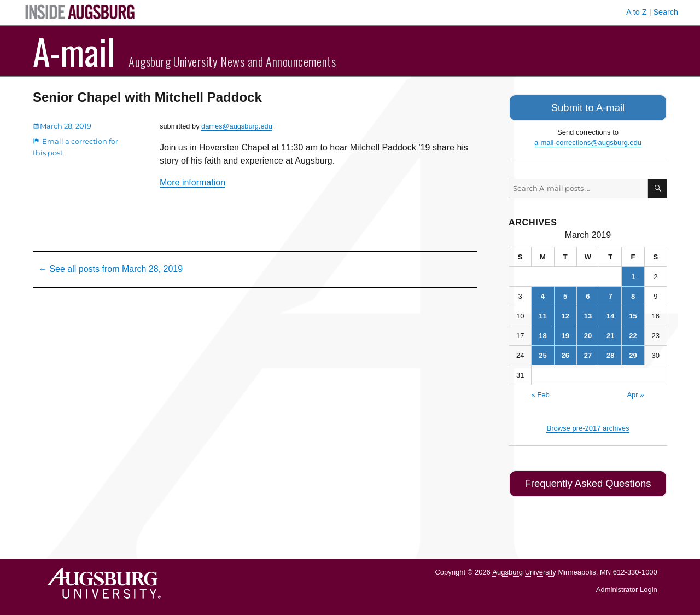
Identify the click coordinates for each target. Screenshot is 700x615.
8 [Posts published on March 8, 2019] (633, 294)
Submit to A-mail (588, 106)
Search (666, 12)
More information (192, 182)
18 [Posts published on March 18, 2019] (542, 333)
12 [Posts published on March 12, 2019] (565, 314)
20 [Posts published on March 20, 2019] (588, 333)
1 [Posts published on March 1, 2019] (633, 274)
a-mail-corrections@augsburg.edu (588, 140)
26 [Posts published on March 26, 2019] (565, 353)
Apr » (635, 393)
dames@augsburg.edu (237, 126)
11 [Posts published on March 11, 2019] (542, 314)
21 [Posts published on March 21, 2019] (610, 333)
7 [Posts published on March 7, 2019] (611, 294)
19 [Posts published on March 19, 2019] (565, 333)
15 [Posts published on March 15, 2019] (633, 314)
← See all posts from (110, 269)
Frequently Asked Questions (588, 480)
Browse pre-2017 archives (588, 426)
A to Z (637, 12)
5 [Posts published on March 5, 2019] (565, 294)
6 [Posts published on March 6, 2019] (588, 294)
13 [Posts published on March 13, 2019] (588, 314)
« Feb (540, 393)
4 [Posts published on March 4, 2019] (543, 294)
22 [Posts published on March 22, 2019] (633, 333)
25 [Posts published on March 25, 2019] (542, 353)
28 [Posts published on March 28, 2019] (610, 353)
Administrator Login (627, 585)
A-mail (74, 51)
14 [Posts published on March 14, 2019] (610, 314)
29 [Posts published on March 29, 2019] (633, 353)
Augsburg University (524, 567)
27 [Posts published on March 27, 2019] (588, 353)
